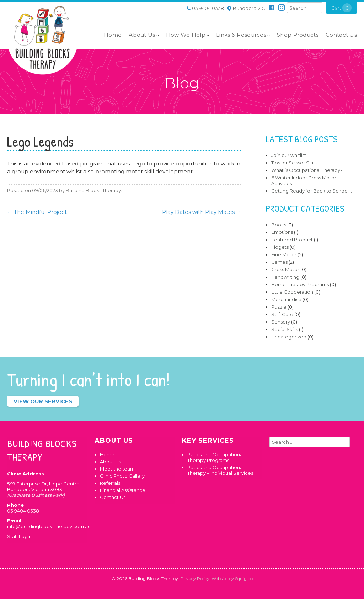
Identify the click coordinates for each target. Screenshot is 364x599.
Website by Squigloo (232, 579)
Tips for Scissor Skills (294, 163)
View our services (43, 401)
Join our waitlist (289, 155)
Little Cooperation (292, 292)
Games (279, 262)
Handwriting (285, 277)
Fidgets (280, 247)
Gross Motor (285, 269)
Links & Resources (241, 35)
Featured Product (292, 240)
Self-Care (282, 314)
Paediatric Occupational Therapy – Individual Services (220, 470)
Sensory (281, 322)
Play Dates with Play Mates (202, 212)
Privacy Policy (195, 579)
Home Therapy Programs (300, 284)
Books (279, 225)
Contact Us (341, 35)
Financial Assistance (123, 490)
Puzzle (279, 307)
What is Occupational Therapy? (307, 170)
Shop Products (298, 35)
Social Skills (285, 329)
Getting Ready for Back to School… (312, 191)
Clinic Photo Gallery (122, 476)
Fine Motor (284, 254)
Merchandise (286, 299)
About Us (142, 35)
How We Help (186, 35)
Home (113, 35)
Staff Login (19, 536)
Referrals (110, 483)
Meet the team (117, 469)
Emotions (282, 232)
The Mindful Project (37, 212)
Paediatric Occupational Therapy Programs (216, 457)
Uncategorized (289, 337)
